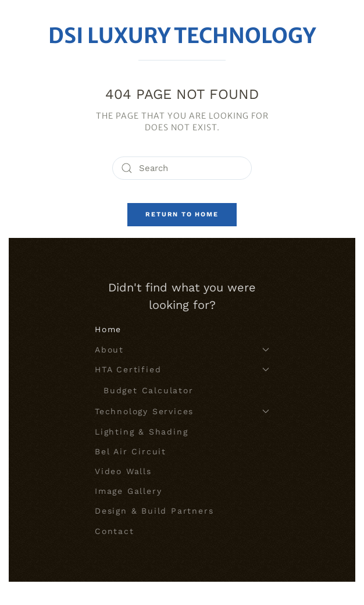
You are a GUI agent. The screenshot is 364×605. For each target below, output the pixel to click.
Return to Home (182, 214)
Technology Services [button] (182, 411)
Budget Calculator (149, 390)
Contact (115, 531)
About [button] (182, 350)
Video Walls (123, 471)
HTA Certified (182, 369)
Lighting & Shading (141, 432)
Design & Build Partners (154, 511)
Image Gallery (128, 491)
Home (108, 329)
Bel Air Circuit (131, 451)
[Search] (182, 168)
